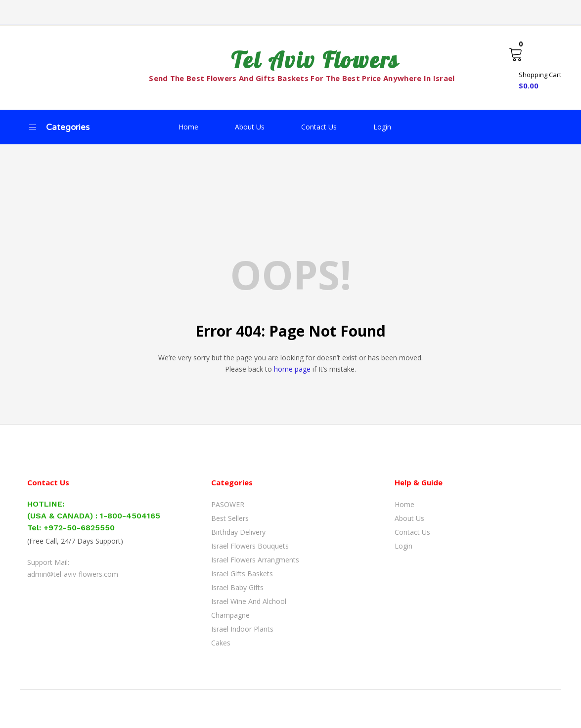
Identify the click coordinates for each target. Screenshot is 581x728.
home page (292, 369)
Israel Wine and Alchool (249, 601)
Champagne (230, 615)
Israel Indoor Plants (242, 629)
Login (382, 127)
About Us (250, 127)
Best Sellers (230, 518)
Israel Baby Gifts (237, 587)
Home (188, 127)
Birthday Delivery (238, 532)
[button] (535, 67)
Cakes (221, 643)
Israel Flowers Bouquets (250, 546)
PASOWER (228, 504)
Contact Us (319, 127)
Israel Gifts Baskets (242, 574)
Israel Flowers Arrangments (255, 560)
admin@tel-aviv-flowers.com (73, 574)
